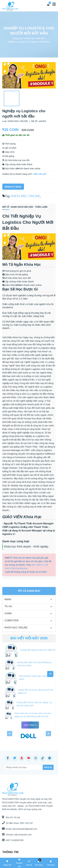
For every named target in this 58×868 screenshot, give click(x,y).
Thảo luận (41, 207)
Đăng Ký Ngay (13, 187)
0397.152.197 (40, 174)
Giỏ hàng (39, 862)
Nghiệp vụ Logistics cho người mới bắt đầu (28, 42)
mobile (8, 644)
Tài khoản (51, 862)
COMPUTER (12, 651)
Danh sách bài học (22, 207)
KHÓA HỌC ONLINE (34, 38)
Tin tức (8, 637)
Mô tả (6, 207)
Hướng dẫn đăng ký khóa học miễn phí (38, 681)
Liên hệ (29, 862)
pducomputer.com (22, 835)
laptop (8, 630)
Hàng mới (7, 862)
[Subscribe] (43, 767)
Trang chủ (17, 38)
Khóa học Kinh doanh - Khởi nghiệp (26, 547)
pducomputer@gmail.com (24, 829)
